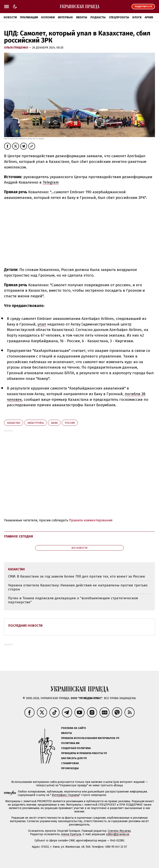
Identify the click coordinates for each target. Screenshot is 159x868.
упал (42, 324)
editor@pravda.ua (118, 834)
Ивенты (82, 17)
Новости (10, 17)
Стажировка (70, 763)
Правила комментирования (91, 520)
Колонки (48, 17)
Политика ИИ (70, 743)
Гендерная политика (76, 748)
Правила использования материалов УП (90, 738)
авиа (54, 423)
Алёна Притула (71, 834)
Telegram (51, 182)
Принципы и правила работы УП (84, 753)
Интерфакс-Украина (66, 795)
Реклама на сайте (74, 728)
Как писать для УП (74, 758)
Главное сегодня (18, 536)
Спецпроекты (119, 17)
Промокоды (70, 768)
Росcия (70, 423)
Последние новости (25, 626)
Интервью (65, 17)
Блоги (137, 17)
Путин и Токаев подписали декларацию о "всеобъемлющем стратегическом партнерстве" (73, 600)
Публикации (29, 17)
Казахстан (14, 423)
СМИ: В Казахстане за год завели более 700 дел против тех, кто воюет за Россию (77, 576)
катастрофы (36, 423)
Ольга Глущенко (16, 48)
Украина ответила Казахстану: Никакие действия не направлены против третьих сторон (78, 587)
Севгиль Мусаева (119, 831)
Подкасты (98, 17)
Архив (149, 17)
